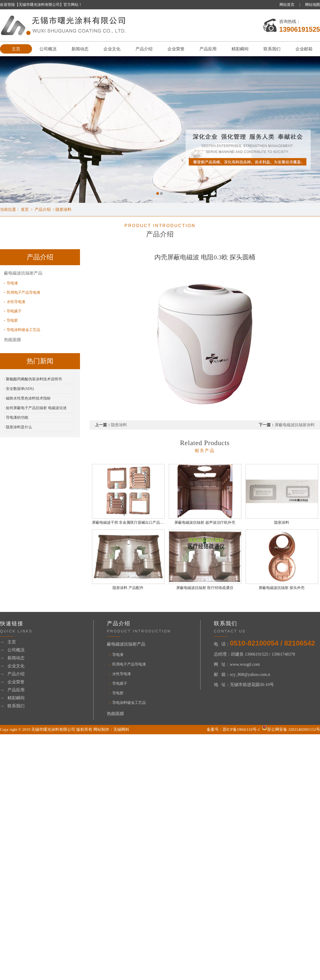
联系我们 (272, 49)
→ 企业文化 (12, 666)
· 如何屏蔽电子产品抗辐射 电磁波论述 (35, 408)
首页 (25, 209)
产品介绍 (144, 49)
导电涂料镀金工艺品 (23, 330)
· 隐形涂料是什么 (18, 427)
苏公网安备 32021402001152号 (291, 729)
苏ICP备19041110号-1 (241, 729)
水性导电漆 (16, 302)
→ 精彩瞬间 (12, 698)
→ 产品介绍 (12, 674)
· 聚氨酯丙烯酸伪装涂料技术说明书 (33, 379)
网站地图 (313, 5)
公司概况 (48, 49)
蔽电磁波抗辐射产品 (23, 273)
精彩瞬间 (240, 49)
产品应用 (208, 49)
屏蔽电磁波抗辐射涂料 (295, 425)
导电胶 (12, 320)
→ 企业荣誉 (12, 682)
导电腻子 (14, 311)
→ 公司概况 (12, 650)
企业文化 (112, 49)
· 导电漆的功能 (16, 418)
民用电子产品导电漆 (23, 293)
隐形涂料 (63, 209)
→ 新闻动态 (12, 658)
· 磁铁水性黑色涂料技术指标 (27, 398)
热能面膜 (13, 340)
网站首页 (287, 5)
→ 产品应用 (12, 690)
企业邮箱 (304, 49)
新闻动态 (80, 49)
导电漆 (12, 283)
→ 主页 (8, 642)
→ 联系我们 (12, 706)
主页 (16, 49)
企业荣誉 (176, 49)
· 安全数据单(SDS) (19, 389)
